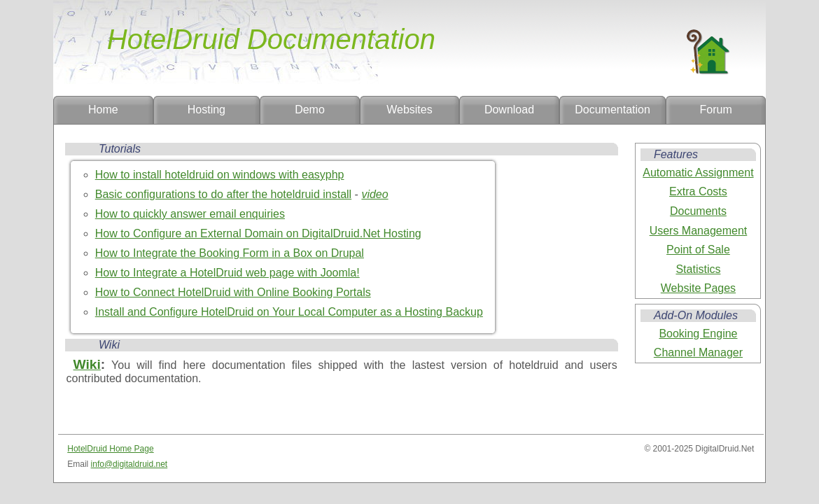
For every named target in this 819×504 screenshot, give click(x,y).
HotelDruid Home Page (110, 449)
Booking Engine (698, 334)
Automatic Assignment (698, 173)
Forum (716, 110)
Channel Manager (698, 352)
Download (509, 110)
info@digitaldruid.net (129, 464)
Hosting (206, 110)
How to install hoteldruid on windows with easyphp (220, 175)
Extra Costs (698, 191)
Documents (698, 211)
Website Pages (698, 288)
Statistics (698, 269)
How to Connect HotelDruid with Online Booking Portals (233, 292)
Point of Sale (698, 250)
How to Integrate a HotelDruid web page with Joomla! (227, 273)
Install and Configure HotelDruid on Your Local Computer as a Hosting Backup (289, 312)
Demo (310, 110)
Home (103, 110)
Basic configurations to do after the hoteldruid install (223, 194)
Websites (409, 110)
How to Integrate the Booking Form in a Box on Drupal (230, 253)
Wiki (87, 364)
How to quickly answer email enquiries (190, 214)
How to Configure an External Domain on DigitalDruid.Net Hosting (258, 233)
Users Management (699, 231)
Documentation (612, 110)
